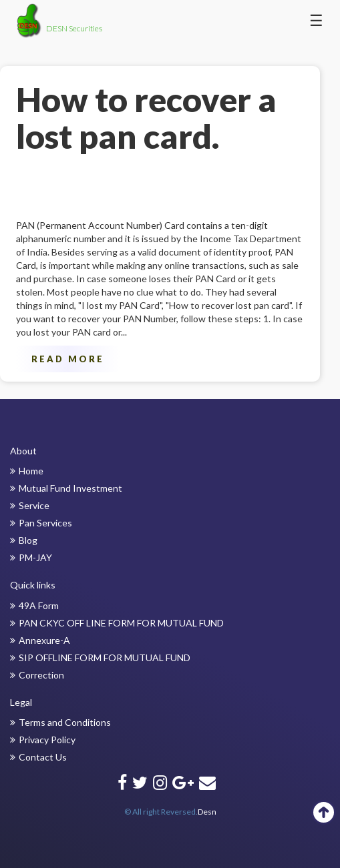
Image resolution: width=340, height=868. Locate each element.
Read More (68, 359)
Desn (207, 812)
